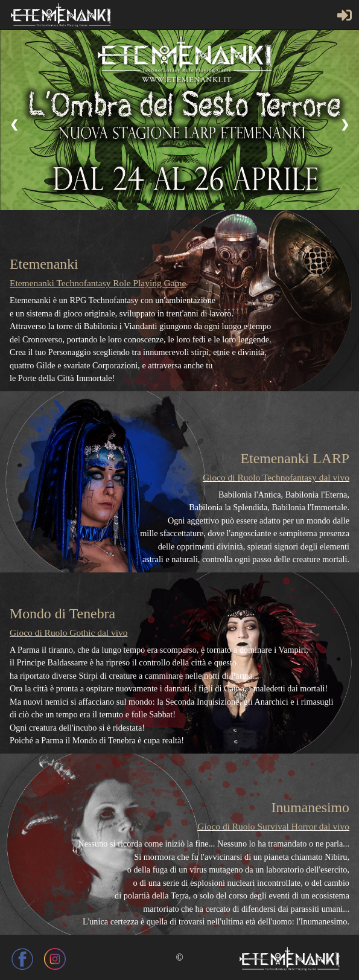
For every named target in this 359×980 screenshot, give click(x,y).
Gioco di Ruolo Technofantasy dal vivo (276, 477)
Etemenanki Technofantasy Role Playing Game (98, 283)
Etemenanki (44, 264)
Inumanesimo (310, 807)
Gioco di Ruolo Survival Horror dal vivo (273, 826)
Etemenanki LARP (295, 458)
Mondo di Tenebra (62, 613)
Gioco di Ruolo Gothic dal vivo (69, 633)
